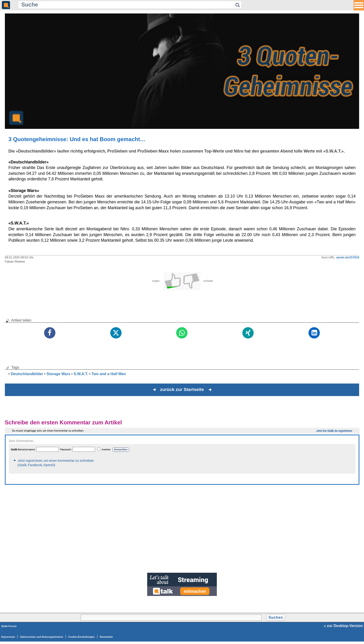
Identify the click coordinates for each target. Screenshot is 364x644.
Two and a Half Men (109, 374)
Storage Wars (58, 374)
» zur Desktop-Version (343, 626)
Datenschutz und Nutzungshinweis (42, 637)
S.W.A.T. (81, 374)
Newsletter (106, 637)
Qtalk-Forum (9, 626)
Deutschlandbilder (27, 374)
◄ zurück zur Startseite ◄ (182, 389)
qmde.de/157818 (348, 257)
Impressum (8, 637)
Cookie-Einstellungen (81, 637)
